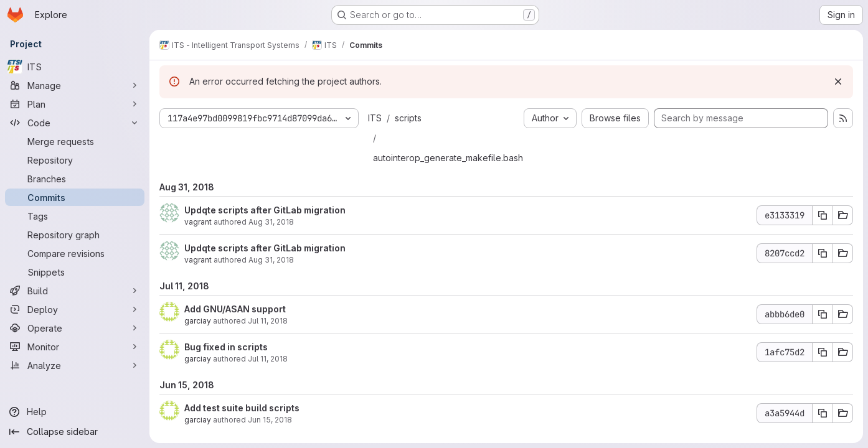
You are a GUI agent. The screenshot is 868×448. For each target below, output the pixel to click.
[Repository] (75, 160)
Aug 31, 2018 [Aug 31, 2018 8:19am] (271, 260)
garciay (198, 321)
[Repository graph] (75, 235)
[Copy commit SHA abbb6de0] (823, 314)
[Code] (75, 123)
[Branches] (75, 179)
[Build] (75, 291)
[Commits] (75, 197)
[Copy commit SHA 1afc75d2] (823, 352)
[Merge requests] (75, 141)
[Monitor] (75, 347)
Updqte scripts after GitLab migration (265, 210)
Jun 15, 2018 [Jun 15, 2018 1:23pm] (270, 420)
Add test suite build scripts (242, 408)
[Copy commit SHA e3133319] (823, 215)
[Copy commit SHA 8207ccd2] (823, 253)
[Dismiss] (838, 82)
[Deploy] (75, 309)
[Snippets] (75, 272)
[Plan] (75, 104)
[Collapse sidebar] (75, 432)
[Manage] (75, 85)
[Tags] (75, 216)
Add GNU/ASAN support (235, 309)
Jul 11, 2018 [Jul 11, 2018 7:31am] (268, 359)
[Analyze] (75, 365)
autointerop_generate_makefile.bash (448, 158)
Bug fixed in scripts (226, 347)
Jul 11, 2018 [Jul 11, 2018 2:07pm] (268, 321)
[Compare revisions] (75, 253)
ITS (375, 118)
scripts (408, 118)
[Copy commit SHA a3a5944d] (823, 413)
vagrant (198, 222)
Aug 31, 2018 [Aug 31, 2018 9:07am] (271, 222)
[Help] (75, 412)
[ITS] (75, 67)
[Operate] (75, 328)
